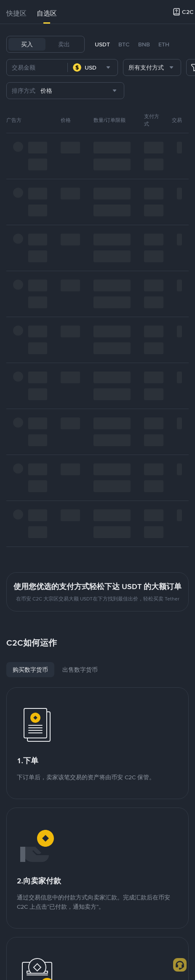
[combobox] (93, 67)
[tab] (16, 13)
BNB (144, 44)
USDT (102, 44)
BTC (124, 44)
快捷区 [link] (16, 13)
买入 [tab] (27, 44)
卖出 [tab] (64, 44)
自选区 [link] (47, 13)
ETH (164, 44)
